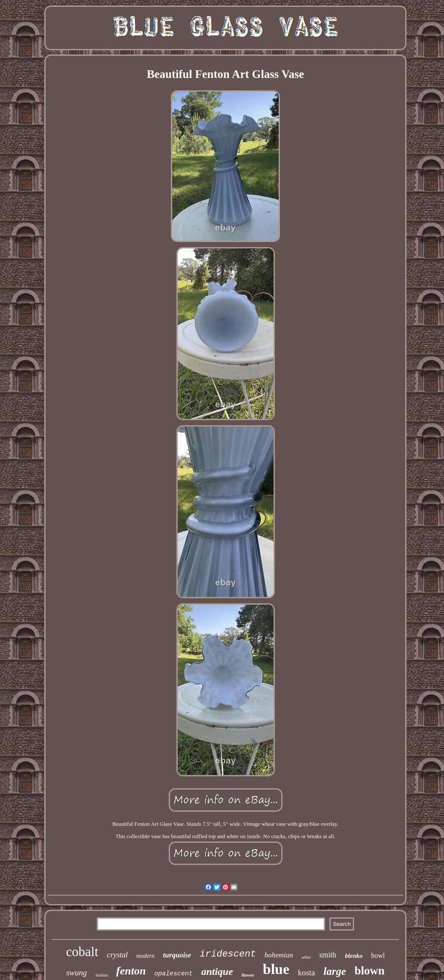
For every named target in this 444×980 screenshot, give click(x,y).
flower (248, 975)
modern (146, 956)
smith (328, 955)
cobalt (82, 952)
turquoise (177, 955)
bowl (378, 955)
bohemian (279, 955)
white (306, 957)
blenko (354, 956)
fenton (131, 971)
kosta (306, 973)
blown (370, 971)
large (335, 971)
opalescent (173, 974)
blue (276, 969)
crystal (117, 955)
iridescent (228, 954)
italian (102, 975)
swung (76, 973)
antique (217, 971)
